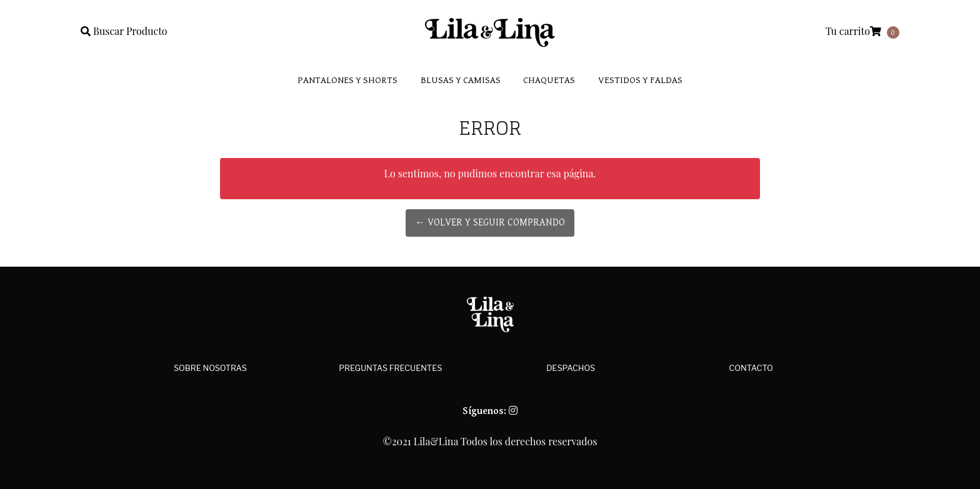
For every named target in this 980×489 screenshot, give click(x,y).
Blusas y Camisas (461, 80)
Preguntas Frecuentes (390, 368)
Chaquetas (549, 80)
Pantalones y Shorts (347, 80)
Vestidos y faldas (640, 80)
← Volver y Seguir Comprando (490, 223)
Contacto (751, 368)
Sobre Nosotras (210, 368)
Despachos (571, 368)
